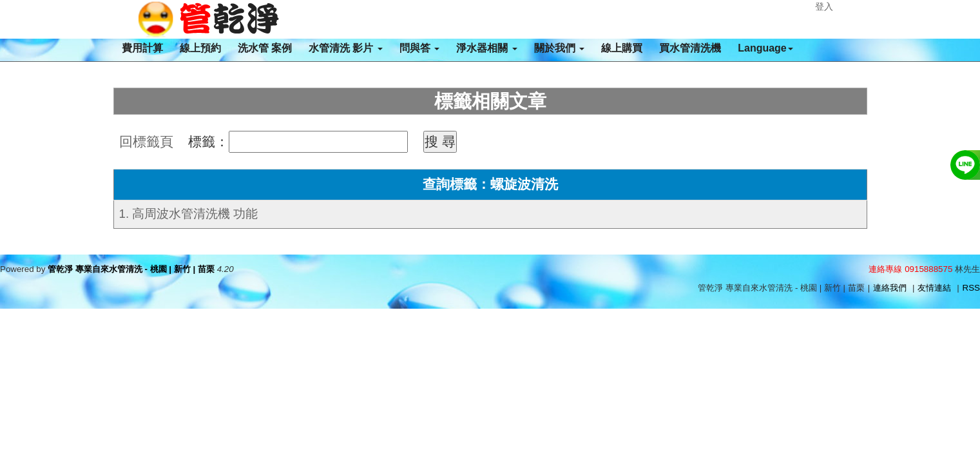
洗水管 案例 (265, 48)
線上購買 (622, 48)
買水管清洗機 (690, 48)
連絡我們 (890, 288)
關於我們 (559, 48)
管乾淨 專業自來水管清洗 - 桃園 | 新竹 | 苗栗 (131, 269)
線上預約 (200, 48)
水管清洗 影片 (346, 48)
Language (765, 48)
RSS (971, 288)
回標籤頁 (146, 142)
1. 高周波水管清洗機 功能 (189, 214)
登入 (824, 6)
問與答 (419, 48)
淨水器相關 (486, 48)
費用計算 (142, 48)
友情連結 (934, 288)
